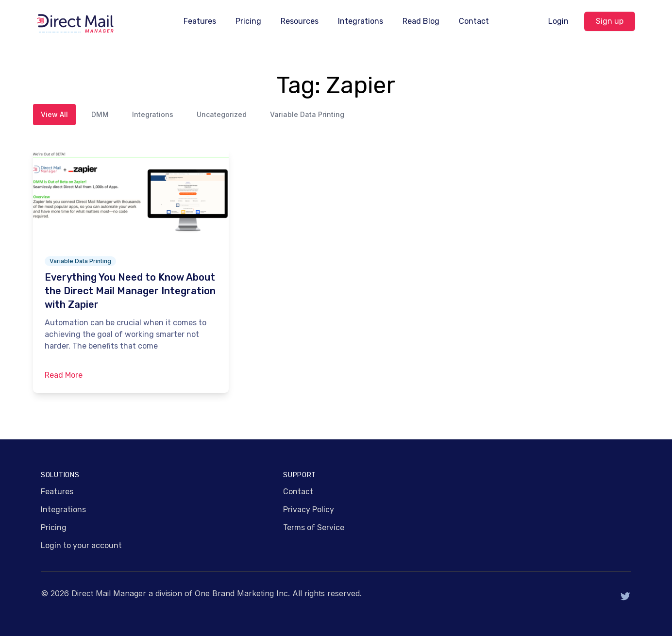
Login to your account (81, 545)
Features (200, 21)
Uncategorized (222, 114)
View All (54, 114)
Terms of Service (314, 527)
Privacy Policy (309, 510)
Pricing (248, 21)
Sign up (610, 21)
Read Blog (421, 21)
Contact (474, 21)
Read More (64, 375)
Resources (300, 21)
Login (558, 21)
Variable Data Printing (307, 114)
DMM (100, 114)
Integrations (361, 21)
